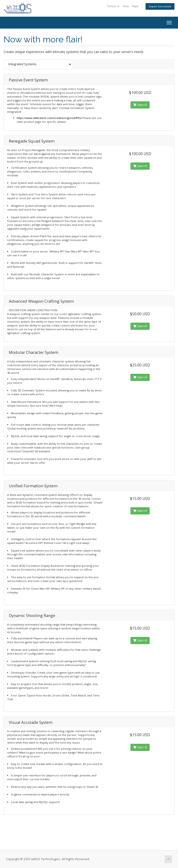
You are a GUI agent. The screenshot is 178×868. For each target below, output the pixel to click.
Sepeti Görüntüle (160, 6)
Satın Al (140, 105)
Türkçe (113, 6)
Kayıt (135, 6)
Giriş (126, 6)
